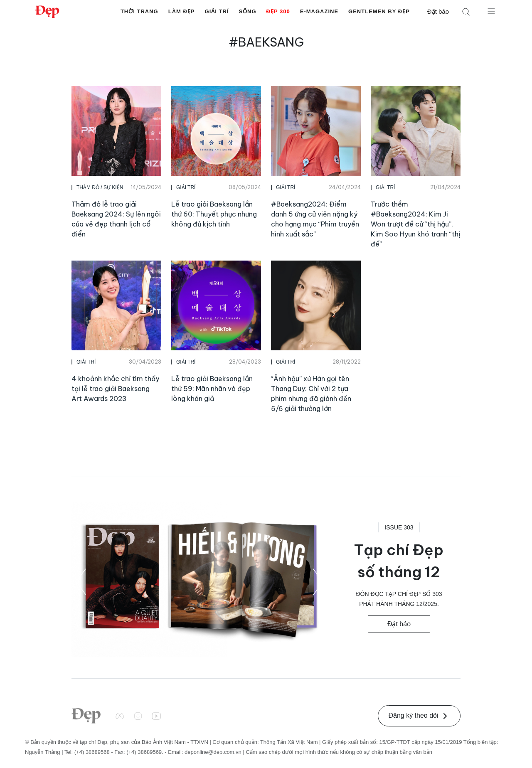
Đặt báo (438, 11)
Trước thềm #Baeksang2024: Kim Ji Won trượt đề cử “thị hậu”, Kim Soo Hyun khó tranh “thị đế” (415, 224)
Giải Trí (217, 11)
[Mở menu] (491, 11)
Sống (247, 11)
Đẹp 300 (278, 11)
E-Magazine (319, 11)
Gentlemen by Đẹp (379, 11)
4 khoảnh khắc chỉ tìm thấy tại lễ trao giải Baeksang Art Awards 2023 (115, 389)
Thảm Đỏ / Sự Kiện (100, 187)
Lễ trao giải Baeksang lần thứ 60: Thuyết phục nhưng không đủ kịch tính (214, 214)
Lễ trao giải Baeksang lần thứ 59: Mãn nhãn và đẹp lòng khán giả (212, 389)
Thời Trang (139, 11)
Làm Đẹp (182, 11)
